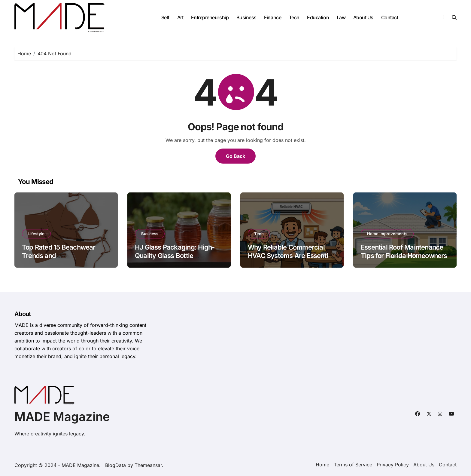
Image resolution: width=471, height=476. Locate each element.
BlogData (115, 465)
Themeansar (148, 465)
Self (165, 17)
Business (246, 17)
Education (318, 17)
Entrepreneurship (210, 17)
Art (180, 17)
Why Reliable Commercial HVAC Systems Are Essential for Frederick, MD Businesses (292, 256)
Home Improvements (387, 234)
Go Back (235, 156)
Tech (294, 17)
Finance (273, 17)
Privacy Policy (393, 465)
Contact (390, 17)
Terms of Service (353, 465)
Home (322, 465)
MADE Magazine (62, 417)
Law (341, 17)
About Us (363, 17)
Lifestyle (36, 234)
